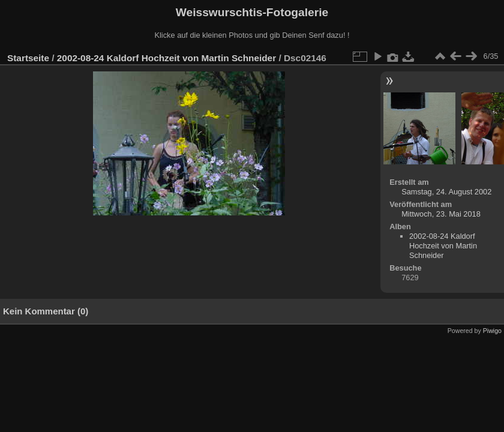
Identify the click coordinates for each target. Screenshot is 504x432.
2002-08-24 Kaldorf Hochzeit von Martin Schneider (166, 58)
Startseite (28, 58)
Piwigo (492, 331)
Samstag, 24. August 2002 (446, 192)
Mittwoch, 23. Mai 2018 (441, 214)
